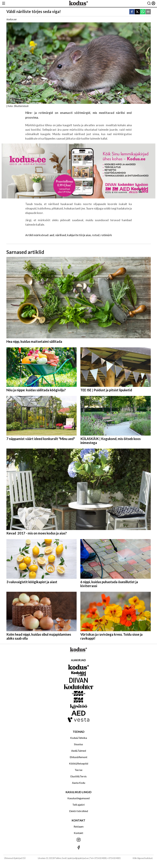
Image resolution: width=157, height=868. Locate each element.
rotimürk (106, 235)
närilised (61, 235)
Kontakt (78, 833)
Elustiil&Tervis (78, 776)
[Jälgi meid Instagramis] (78, 840)
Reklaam (79, 826)
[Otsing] (149, 4)
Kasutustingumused (78, 798)
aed (52, 235)
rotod (96, 235)
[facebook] (132, 12)
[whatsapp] (143, 12)
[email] (148, 12)
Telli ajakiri (78, 805)
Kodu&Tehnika (79, 738)
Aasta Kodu (79, 783)
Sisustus (78, 744)
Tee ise (78, 770)
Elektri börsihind (79, 811)
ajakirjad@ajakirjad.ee (78, 858)
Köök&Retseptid (79, 763)
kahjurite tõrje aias (79, 235)
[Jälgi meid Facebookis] (78, 848)
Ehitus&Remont (78, 757)
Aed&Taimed (79, 751)
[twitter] (137, 12)
